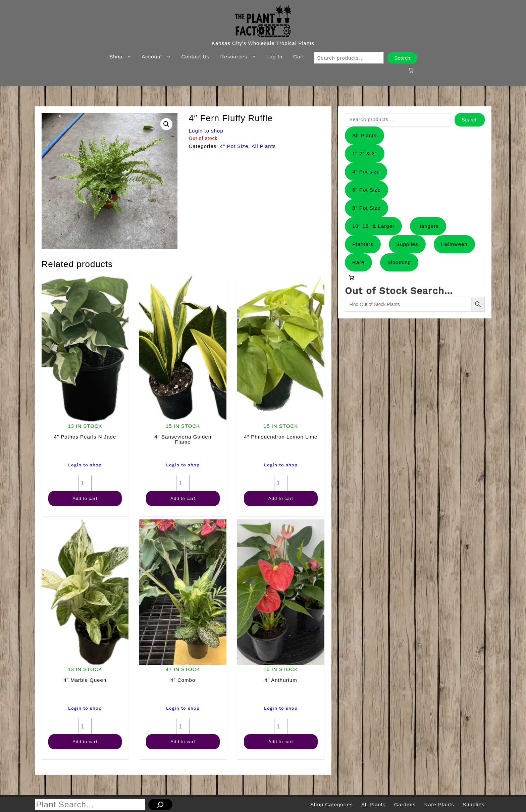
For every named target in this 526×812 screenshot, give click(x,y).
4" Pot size (366, 172)
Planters (363, 244)
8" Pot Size (366, 208)
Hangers (428, 226)
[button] (166, 124)
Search (402, 58)
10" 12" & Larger (373, 226)
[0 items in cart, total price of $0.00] (411, 70)
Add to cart (85, 498)
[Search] (160, 805)
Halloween (454, 244)
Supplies (407, 244)
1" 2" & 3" (365, 154)
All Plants (264, 146)
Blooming (399, 262)
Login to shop (206, 131)
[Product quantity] (85, 483)
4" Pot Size (234, 146)
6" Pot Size (366, 190)
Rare (358, 262)
